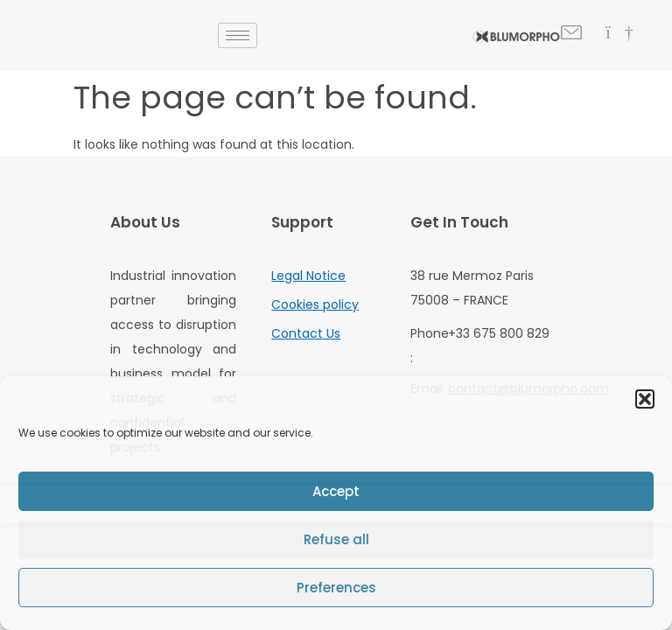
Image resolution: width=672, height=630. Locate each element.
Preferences (336, 588)
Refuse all (336, 539)
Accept (336, 491)
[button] (645, 399)
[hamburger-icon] (238, 35)
